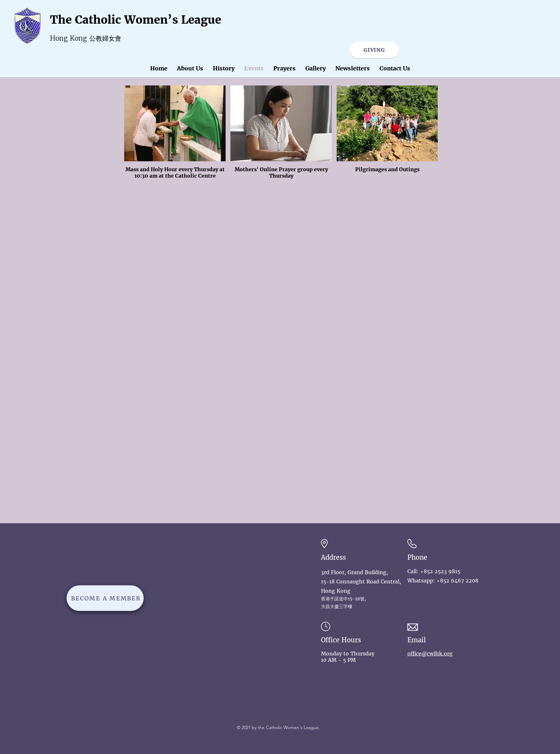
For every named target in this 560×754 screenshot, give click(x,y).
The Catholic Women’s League (136, 20)
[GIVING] (374, 50)
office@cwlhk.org (430, 654)
